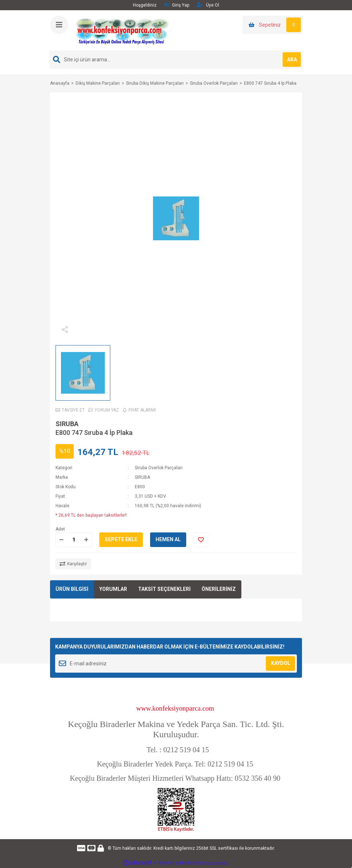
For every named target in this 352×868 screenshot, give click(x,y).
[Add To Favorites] (201, 540)
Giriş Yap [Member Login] (177, 5)
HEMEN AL (168, 539)
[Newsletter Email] (176, 664)
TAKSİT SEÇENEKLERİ (164, 589)
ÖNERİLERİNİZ (219, 589)
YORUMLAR (113, 589)
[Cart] (273, 25)
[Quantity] (74, 540)
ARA (292, 60)
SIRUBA (67, 424)
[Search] (176, 60)
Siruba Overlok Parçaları (159, 468)
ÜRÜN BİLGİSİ (72, 589)
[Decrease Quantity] (61, 540)
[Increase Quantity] (86, 540)
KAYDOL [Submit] (281, 663)
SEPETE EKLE (121, 539)
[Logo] (122, 30)
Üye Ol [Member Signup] (208, 5)
